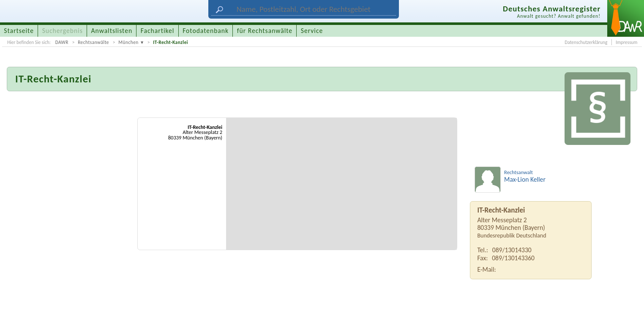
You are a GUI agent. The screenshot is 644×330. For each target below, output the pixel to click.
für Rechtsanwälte (265, 31)
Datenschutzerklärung (586, 42)
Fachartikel (158, 31)
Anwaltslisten (112, 31)
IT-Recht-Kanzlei (171, 42)
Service (312, 31)
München (128, 42)
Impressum (626, 42)
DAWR (62, 42)
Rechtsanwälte (93, 42)
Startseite (19, 31)
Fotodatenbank (206, 31)
